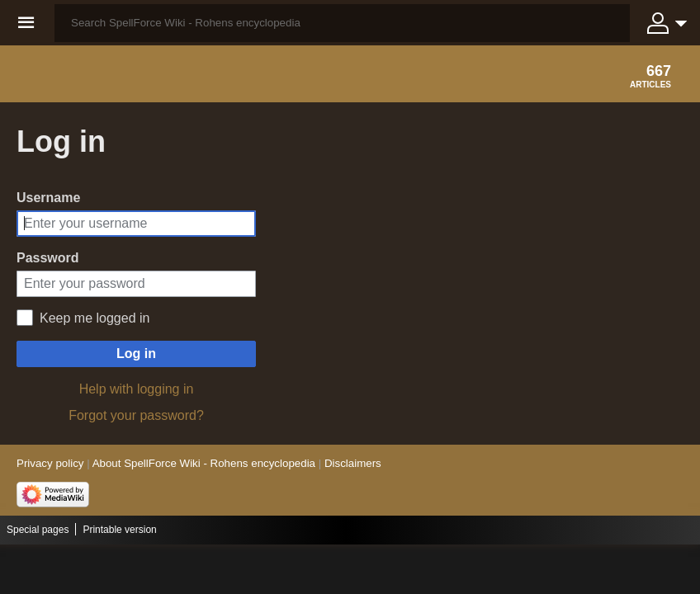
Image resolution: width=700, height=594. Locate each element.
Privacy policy (50, 463)
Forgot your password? (136, 415)
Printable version (119, 530)
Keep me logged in (95, 318)
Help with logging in (137, 389)
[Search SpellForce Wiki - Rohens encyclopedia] (342, 23)
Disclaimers (353, 463)
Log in (136, 354)
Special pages (38, 530)
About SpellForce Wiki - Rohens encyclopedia (204, 463)
